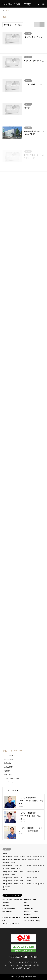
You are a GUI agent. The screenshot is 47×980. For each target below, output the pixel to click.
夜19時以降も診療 (30, 900)
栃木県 (7, 863)
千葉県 (30, 860)
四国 (4, 881)
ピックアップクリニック (11, 924)
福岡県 (29, 884)
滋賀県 (7, 875)
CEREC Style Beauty (24, 957)
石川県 (42, 866)
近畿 (4, 872)
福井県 (7, 869)
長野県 (22, 866)
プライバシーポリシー (12, 778)
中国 (4, 878)
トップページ (9, 782)
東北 (4, 857)
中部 (4, 866)
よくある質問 (9, 767)
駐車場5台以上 (7, 912)
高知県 (29, 881)
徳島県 (10, 881)
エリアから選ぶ (10, 756)
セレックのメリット (11, 759)
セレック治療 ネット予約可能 (12, 900)
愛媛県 (22, 881)
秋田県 (10, 857)
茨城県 (37, 860)
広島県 (16, 878)
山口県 (22, 878)
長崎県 (10, 884)
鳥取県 (29, 878)
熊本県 (42, 884)
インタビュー (13, 791)
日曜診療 (6, 903)
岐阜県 (19, 869)
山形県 (29, 857)
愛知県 (10, 866)
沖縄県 (5, 890)
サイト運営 (8, 775)
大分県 (16, 884)
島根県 (35, 878)
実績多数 (27, 906)
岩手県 (35, 857)
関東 (4, 860)
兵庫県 (13, 875)
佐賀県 (35, 884)
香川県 (16, 881)
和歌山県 (30, 872)
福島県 (42, 857)
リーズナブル (28, 909)
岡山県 (10, 878)
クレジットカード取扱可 (32, 921)
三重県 (37, 872)
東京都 (10, 860)
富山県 (29, 866)
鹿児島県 (7, 887)
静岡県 (35, 866)
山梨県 (13, 869)
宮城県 (22, 857)
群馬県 (13, 863)
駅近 (25, 903)
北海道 (5, 853)
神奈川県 (17, 860)
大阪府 (16, 872)
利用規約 (7, 771)
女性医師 (6, 906)
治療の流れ (8, 763)
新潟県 (16, 866)
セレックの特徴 (26, 965)
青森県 (16, 857)
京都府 (10, 872)
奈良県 (22, 872)
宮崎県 (22, 884)
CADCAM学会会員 (9, 909)
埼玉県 (24, 860)
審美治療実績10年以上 (31, 918)
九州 (4, 884)
